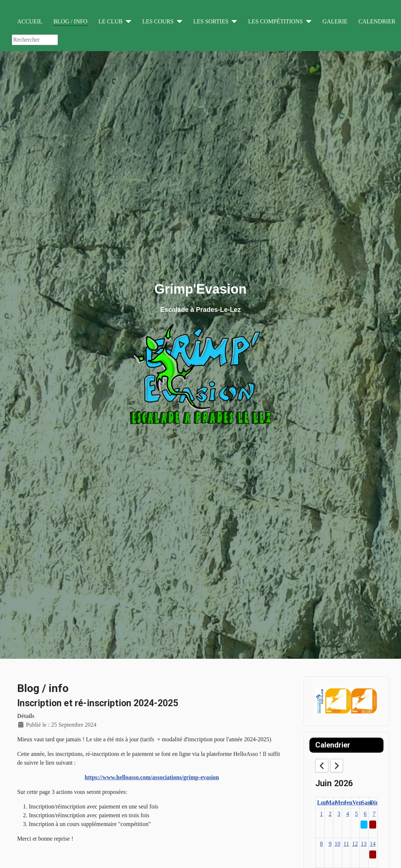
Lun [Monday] (322, 802)
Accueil (30, 21)
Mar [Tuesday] (332, 802)
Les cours (158, 21)
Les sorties (211, 21)
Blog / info (70, 21)
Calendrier (377, 21)
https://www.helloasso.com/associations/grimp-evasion (152, 777)
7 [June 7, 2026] (374, 814)
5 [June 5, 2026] (356, 814)
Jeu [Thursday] (348, 802)
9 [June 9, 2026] (330, 844)
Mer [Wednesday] (340, 802)
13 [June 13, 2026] (364, 844)
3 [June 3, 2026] (339, 814)
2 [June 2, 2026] (330, 814)
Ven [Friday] (357, 802)
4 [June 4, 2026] (348, 814)
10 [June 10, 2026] (338, 844)
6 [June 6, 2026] (365, 814)
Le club (111, 21)
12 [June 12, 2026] (355, 844)
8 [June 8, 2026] (321, 844)
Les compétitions (275, 21)
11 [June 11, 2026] (346, 844)
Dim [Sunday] (375, 802)
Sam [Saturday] (367, 802)
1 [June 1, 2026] (321, 814)
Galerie (335, 21)
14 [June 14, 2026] (373, 844)
